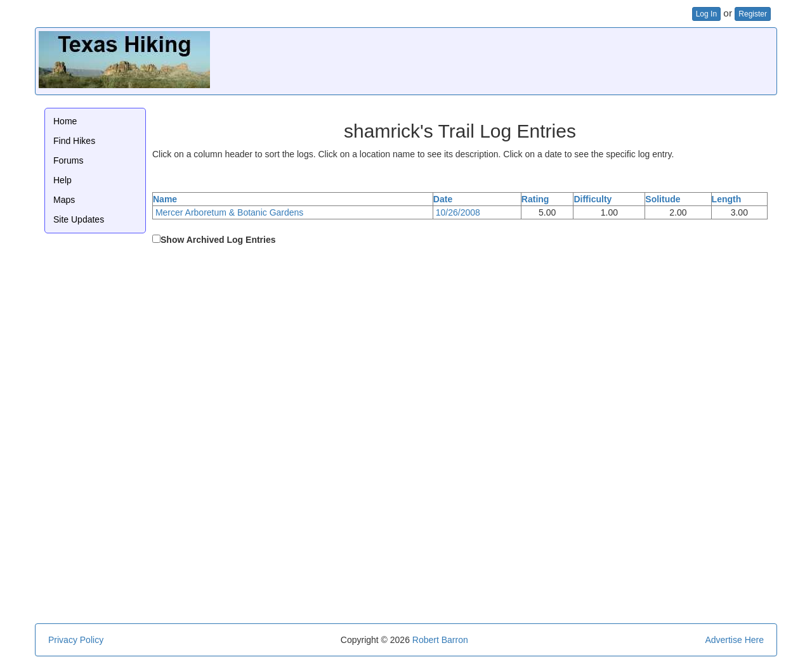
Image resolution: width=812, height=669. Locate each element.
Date (443, 199)
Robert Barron (440, 640)
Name (165, 199)
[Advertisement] (542, 60)
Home (65, 121)
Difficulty (593, 199)
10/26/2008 (458, 212)
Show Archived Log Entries (218, 240)
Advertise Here (734, 640)
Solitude (663, 199)
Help (62, 180)
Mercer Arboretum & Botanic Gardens (229, 212)
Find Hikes (74, 141)
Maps (64, 200)
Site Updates (79, 219)
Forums (68, 160)
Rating (535, 199)
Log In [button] (706, 14)
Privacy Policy (76, 640)
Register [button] (753, 14)
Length (727, 199)
